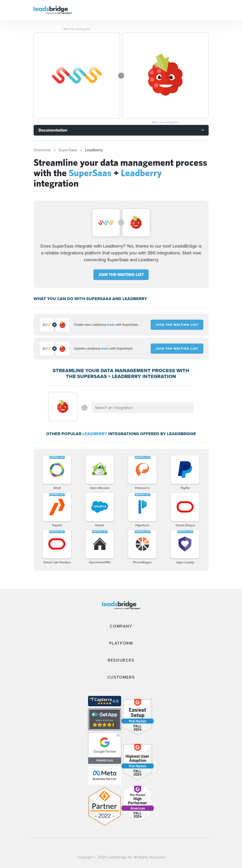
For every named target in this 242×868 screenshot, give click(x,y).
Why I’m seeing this (77, 29)
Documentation (53, 130)
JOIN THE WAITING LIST (121, 275)
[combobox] (143, 408)
